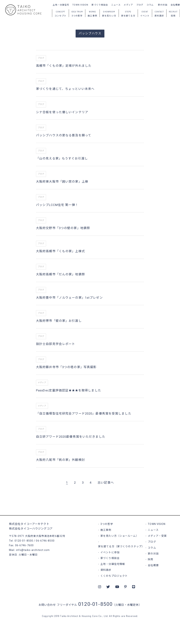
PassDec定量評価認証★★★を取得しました (69, 390)
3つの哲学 (107, 524)
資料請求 (106, 570)
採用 (150, 559)
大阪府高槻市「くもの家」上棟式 (60, 251)
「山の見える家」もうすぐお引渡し (62, 158)
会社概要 (175, 5)
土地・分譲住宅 (61, 5)
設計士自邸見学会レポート (56, 344)
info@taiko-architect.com (33, 550)
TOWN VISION (80, 5)
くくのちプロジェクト (114, 576)
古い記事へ (106, 483)
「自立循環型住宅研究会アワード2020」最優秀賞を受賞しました (84, 413)
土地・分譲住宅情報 (113, 564)
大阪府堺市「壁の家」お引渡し (59, 321)
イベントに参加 (110, 552)
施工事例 (106, 530)
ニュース (116, 5)
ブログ (140, 5)
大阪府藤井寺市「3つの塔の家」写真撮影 (66, 367)
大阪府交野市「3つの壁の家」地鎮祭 (63, 228)
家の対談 (163, 5)
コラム (150, 5)
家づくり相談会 (100, 5)
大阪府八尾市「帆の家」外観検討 (60, 460)
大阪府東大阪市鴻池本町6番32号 (45, 536)
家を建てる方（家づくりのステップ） (121, 546)
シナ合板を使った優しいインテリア (62, 112)
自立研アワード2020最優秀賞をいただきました (71, 437)
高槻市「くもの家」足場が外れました (64, 66)
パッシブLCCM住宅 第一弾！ (57, 205)
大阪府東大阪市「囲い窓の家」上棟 (62, 182)
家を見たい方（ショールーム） (120, 536)
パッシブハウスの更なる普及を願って (64, 135)
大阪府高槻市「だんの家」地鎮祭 (60, 274)
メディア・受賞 (157, 536)
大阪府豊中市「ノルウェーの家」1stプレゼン (69, 298)
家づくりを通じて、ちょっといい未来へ (65, 89)
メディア (128, 5)
